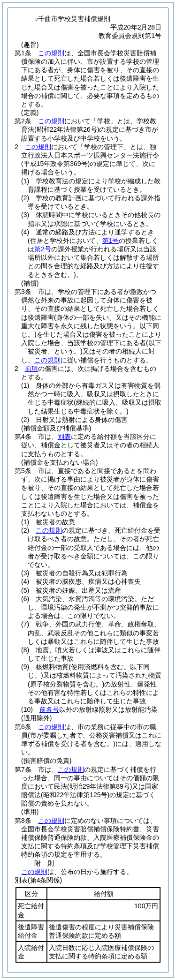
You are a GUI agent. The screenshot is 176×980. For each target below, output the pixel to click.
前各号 (49, 709)
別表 (64, 437)
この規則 (51, 53)
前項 (31, 369)
